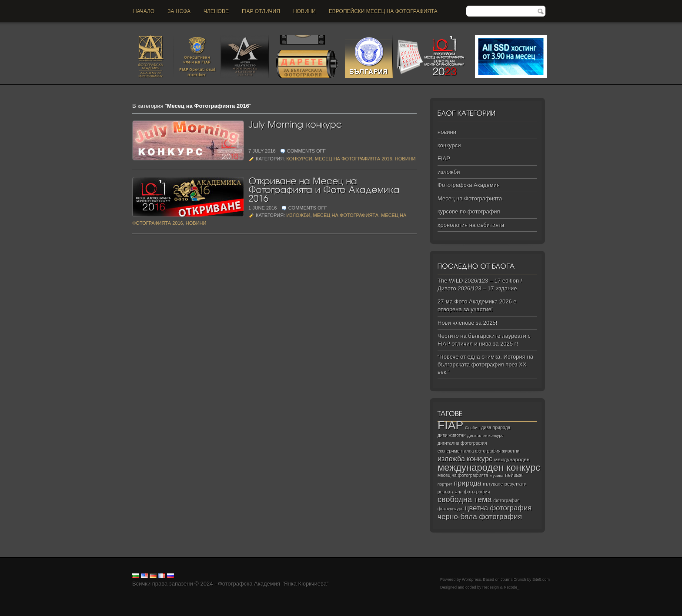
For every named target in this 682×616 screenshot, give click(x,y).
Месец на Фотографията (346, 215)
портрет (445, 484)
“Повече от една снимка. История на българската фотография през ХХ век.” (485, 364)
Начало (144, 11)
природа (467, 483)
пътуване (493, 484)
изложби (298, 215)
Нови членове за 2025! (467, 323)
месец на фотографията (463, 475)
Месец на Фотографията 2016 (354, 159)
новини (304, 11)
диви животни (452, 435)
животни (511, 451)
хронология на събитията (471, 225)
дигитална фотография (462, 443)
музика (497, 475)
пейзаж (514, 475)
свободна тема (465, 499)
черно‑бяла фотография (480, 517)
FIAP (444, 158)
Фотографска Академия (469, 185)
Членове (216, 11)
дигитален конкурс (485, 435)
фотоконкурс (450, 509)
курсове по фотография (469, 211)
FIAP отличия (261, 11)
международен (512, 460)
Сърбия (472, 428)
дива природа (496, 427)
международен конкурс (489, 468)
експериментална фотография (469, 451)
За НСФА (179, 11)
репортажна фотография (464, 492)
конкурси (299, 159)
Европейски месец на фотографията (383, 11)
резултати (516, 484)
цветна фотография (498, 508)
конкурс (480, 459)
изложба (451, 459)
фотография (506, 500)
